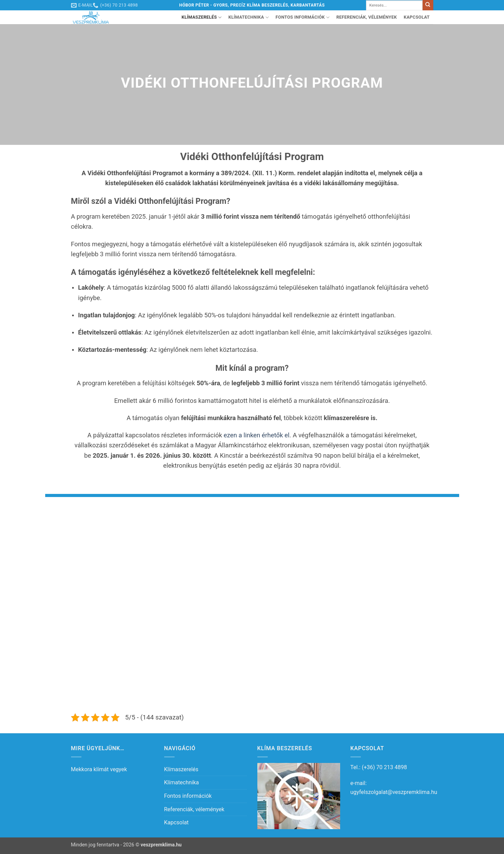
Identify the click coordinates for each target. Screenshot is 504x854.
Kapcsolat (417, 17)
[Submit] (428, 5)
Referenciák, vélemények (367, 17)
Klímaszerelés (201, 17)
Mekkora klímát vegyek (99, 769)
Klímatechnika (249, 17)
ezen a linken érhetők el (256, 435)
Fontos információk (303, 17)
